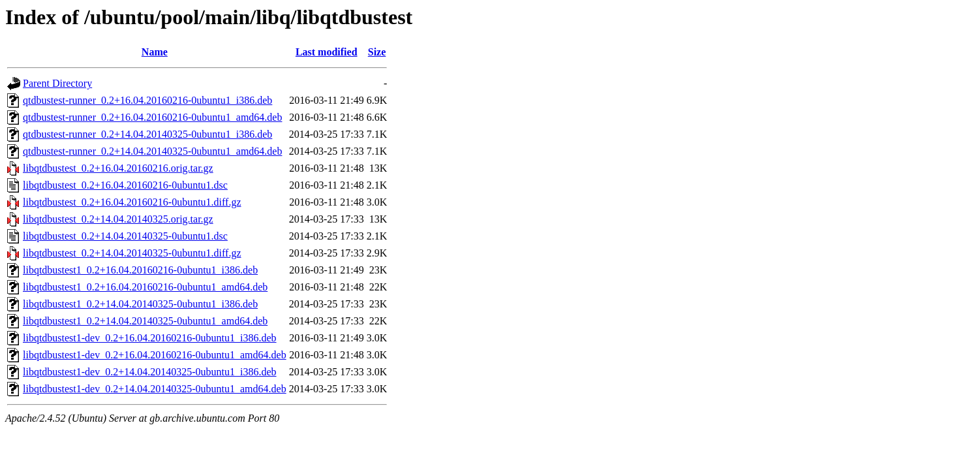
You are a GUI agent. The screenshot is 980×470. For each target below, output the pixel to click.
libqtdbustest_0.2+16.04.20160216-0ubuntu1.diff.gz (132, 202)
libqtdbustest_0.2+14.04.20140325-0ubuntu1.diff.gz (132, 253)
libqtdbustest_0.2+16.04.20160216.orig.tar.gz (118, 168)
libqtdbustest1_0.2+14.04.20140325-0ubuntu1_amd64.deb (145, 321)
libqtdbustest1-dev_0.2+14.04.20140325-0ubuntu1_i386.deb (150, 372)
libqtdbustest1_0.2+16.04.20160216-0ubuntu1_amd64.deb (145, 287)
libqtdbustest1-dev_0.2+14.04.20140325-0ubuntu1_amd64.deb (155, 389)
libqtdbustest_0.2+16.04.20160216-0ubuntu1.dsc (125, 185)
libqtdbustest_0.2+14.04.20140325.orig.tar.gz (118, 219)
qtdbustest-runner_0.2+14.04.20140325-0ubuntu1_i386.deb (147, 134)
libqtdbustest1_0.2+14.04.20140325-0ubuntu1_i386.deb (140, 304)
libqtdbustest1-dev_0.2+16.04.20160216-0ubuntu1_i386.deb (150, 338)
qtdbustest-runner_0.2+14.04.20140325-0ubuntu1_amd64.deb (152, 151)
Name (155, 52)
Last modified (327, 52)
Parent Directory (57, 83)
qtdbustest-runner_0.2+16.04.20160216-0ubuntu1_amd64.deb (152, 117)
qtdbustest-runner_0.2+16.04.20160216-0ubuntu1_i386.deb (147, 100)
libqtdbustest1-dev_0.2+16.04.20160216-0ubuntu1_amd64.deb (155, 355)
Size (377, 52)
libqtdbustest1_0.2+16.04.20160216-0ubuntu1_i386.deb (140, 270)
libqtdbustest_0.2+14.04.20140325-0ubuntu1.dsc (125, 236)
